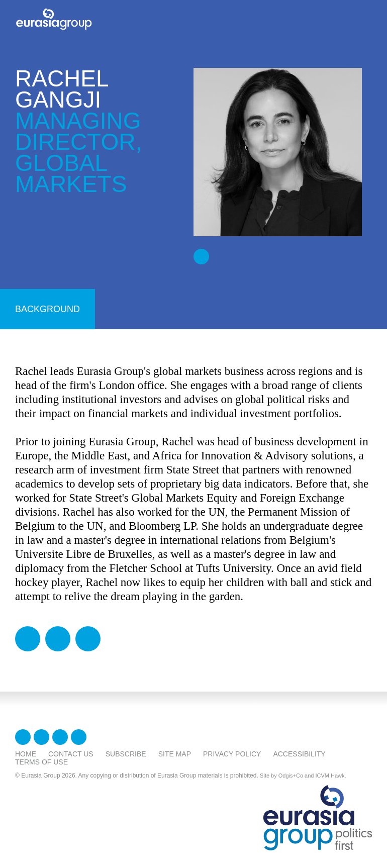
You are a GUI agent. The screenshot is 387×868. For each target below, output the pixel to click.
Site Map (175, 754)
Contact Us (71, 754)
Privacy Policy (232, 754)
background (47, 309)
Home (26, 754)
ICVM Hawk (330, 776)
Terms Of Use (41, 762)
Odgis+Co (291, 776)
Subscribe (126, 754)
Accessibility (299, 754)
